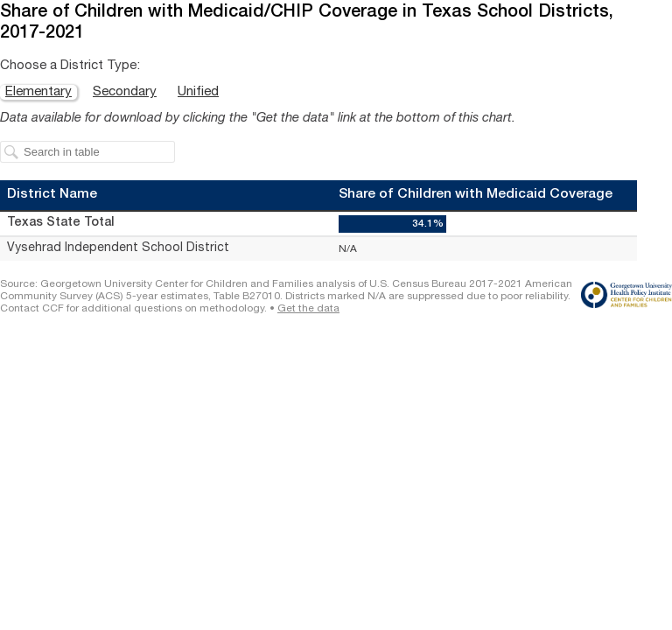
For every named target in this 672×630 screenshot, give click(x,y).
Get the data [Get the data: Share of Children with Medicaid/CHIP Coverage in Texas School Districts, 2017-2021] (308, 309)
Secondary (125, 92)
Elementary (38, 92)
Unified (198, 92)
